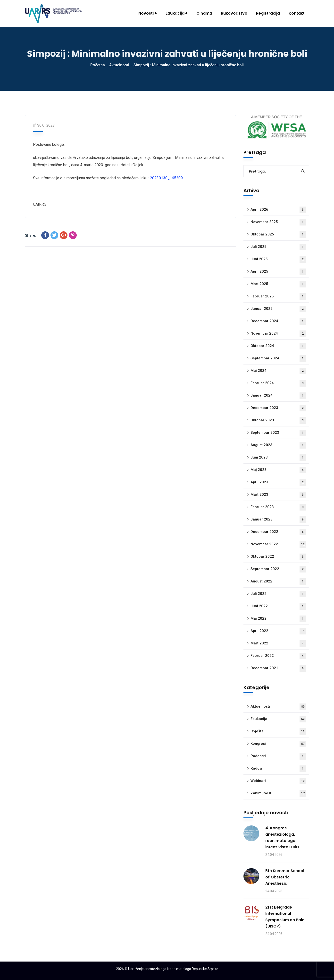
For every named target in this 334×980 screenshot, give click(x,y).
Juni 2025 (278, 259)
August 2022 (278, 582)
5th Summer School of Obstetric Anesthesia (285, 877)
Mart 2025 (278, 284)
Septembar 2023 (278, 433)
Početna (98, 65)
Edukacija (278, 719)
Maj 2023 (278, 470)
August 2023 (278, 445)
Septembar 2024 (278, 359)
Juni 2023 (278, 458)
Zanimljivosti (278, 794)
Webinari (278, 781)
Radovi (278, 769)
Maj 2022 (278, 619)
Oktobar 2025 (278, 235)
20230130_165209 (166, 178)
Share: (31, 235)
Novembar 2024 (278, 334)
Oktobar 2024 (278, 346)
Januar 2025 (278, 309)
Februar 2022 (278, 656)
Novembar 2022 (278, 544)
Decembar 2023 (278, 408)
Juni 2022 (278, 606)
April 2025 (278, 272)
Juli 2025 (278, 247)
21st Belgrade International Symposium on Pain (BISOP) (285, 917)
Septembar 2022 (278, 569)
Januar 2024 (278, 396)
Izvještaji (278, 732)
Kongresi (278, 744)
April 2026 (278, 210)
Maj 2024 (278, 371)
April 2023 (278, 482)
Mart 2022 (278, 644)
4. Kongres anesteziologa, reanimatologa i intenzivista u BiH (282, 837)
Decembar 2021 (278, 668)
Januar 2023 (278, 520)
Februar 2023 (278, 507)
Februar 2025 (278, 297)
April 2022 (278, 631)
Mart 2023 (278, 495)
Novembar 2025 (278, 222)
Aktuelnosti (119, 65)
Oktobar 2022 (278, 557)
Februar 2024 (278, 383)
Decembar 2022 (278, 532)
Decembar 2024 (278, 321)
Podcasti (278, 756)
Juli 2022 (278, 594)
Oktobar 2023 (278, 421)
